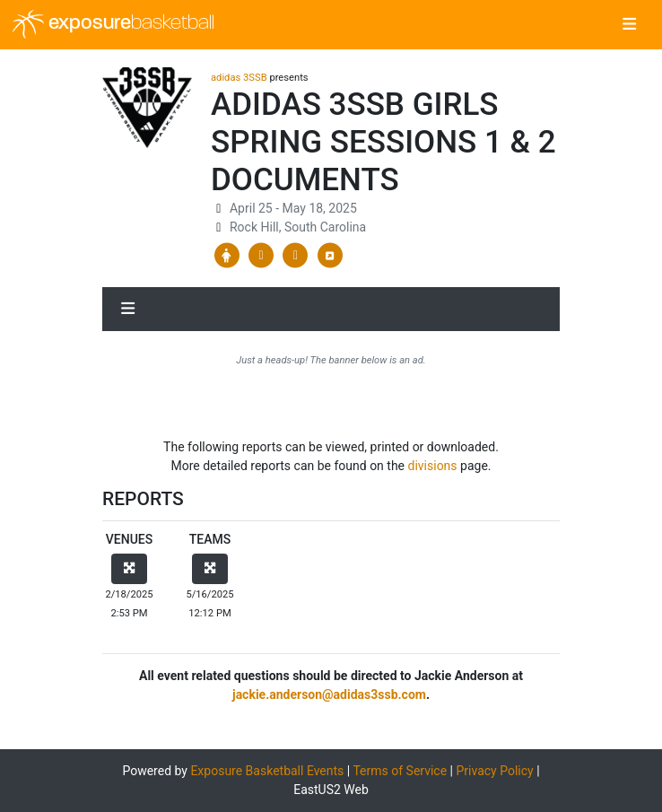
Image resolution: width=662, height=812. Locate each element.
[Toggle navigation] (629, 25)
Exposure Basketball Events (267, 771)
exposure (113, 24)
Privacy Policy (494, 771)
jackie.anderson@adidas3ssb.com (329, 694)
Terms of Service (400, 771)
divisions (433, 466)
